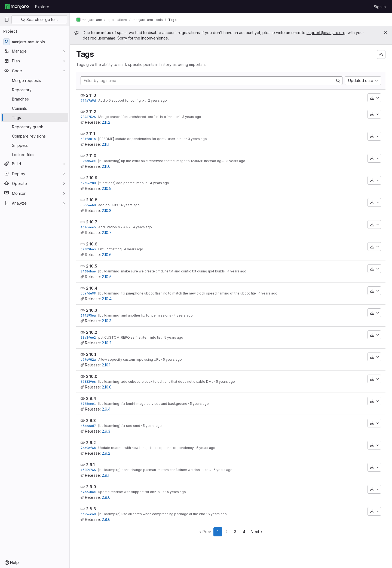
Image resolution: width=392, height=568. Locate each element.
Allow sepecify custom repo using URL (129, 359)
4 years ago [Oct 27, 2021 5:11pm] (237, 271)
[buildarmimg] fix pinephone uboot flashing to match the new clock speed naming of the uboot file (177, 293)
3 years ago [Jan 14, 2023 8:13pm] (192, 117)
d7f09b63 (88, 249)
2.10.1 (91, 354)
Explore (42, 7)
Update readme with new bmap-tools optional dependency (146, 448)
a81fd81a (88, 139)
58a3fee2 (88, 337)
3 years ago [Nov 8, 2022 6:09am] (197, 139)
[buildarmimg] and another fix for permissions (135, 315)
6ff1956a (88, 315)
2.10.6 (92, 244)
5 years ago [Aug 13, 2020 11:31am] (176, 492)
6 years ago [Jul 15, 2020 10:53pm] (217, 514)
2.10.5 (92, 266)
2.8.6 (91, 509)
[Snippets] (35, 145)
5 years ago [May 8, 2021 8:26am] (172, 359)
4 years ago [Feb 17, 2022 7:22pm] (142, 227)
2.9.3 (91, 420)
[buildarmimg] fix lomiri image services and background (143, 404)
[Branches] (35, 99)
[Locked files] (35, 154)
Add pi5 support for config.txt (122, 100)
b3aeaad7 (88, 426)
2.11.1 (91, 134)
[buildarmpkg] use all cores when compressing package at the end (152, 514)
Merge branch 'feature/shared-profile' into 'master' (139, 117)
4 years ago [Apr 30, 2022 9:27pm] (130, 205)
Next (257, 532)
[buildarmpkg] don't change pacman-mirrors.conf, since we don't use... (155, 470)
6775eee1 (88, 404)
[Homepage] (17, 7)
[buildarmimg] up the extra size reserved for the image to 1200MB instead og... (161, 161)
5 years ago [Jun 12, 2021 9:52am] (174, 337)
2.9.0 (91, 487)
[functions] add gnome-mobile (123, 183)
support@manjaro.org (326, 33)
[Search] (338, 81)
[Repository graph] (35, 127)
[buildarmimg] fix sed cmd (119, 426)
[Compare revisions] (35, 136)
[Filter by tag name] (207, 81)
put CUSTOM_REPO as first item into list (130, 337)
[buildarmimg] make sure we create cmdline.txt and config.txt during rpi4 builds (162, 271)
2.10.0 (92, 376)
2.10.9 (92, 178)
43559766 (88, 470)
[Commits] (35, 108)
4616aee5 (88, 227)
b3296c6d (88, 514)
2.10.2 (92, 332)
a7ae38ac (88, 492)
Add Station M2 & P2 (114, 227)
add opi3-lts (108, 205)
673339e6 (88, 382)
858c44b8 (88, 205)
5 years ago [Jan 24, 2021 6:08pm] (199, 404)
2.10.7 (92, 222)
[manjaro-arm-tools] (35, 42)
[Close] (385, 33)
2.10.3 (92, 310)
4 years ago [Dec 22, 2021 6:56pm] (134, 249)
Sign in (380, 7)
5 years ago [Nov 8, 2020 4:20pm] (152, 426)
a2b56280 (88, 183)
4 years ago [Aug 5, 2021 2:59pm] (183, 315)
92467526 (88, 117)
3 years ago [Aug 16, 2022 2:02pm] (236, 161)
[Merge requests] (35, 80)
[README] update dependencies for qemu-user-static (142, 139)
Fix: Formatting (110, 249)
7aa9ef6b (88, 448)
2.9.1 (90, 465)
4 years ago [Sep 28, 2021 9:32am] (268, 293)
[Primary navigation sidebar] (7, 20)
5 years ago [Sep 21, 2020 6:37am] (223, 470)
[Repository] (35, 90)
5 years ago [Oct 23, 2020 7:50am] (206, 448)
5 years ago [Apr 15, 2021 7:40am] (225, 382)
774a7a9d (88, 100)
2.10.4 (92, 288)
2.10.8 (92, 200)
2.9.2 (91, 443)
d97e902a (88, 359)
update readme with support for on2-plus (131, 492)
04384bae (88, 271)
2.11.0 (91, 156)
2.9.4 (91, 398)
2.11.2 (91, 112)
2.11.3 (91, 95)
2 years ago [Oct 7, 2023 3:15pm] (157, 100)
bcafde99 (88, 293)
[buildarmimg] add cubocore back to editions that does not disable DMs (156, 382)
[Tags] (35, 117)
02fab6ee (88, 161)
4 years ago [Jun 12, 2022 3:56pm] (160, 183)
